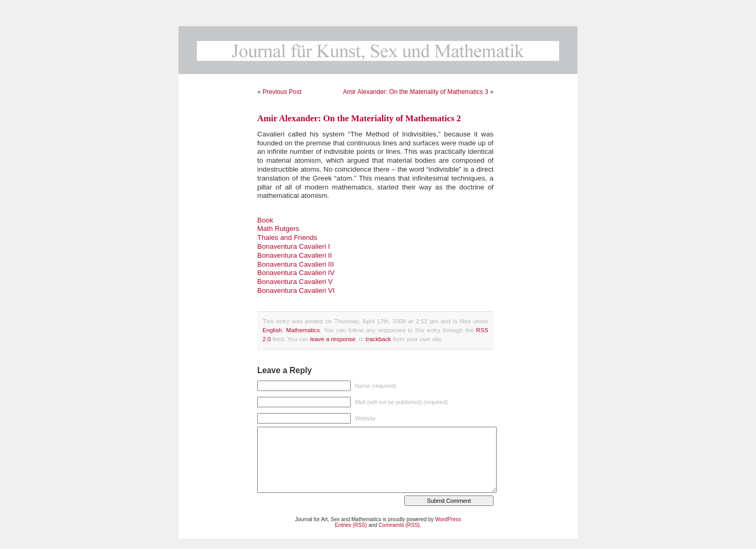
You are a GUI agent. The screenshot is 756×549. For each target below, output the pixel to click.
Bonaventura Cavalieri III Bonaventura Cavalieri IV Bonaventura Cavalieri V (296, 273)
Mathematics (303, 330)
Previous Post (282, 92)
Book (265, 220)
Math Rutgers (278, 229)
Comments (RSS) (399, 525)
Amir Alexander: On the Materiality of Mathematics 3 (416, 92)
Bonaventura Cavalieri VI (296, 291)
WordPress (448, 519)
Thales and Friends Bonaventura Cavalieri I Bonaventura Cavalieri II (295, 246)
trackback (379, 339)
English (272, 330)
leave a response (333, 339)
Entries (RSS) (351, 525)
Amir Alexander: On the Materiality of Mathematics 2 (359, 118)
